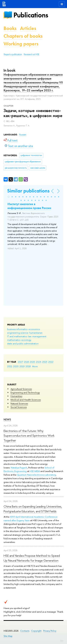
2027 (20, 362)
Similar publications (28, 191)
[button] (9, 197)
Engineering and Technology (25, 392)
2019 (22, 366)
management (39, 336)
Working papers (21, 44)
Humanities (16, 396)
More (35, 366)
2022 (51, 362)
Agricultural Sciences (21, 389)
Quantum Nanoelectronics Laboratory (36, 475)
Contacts (25, 631)
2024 (39, 362)
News (7, 419)
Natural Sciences (19, 403)
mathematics (14, 340)
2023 (45, 362)
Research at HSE (32, 54)
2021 (10, 366)
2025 (32, 362)
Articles (28, 28)
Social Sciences (19, 407)
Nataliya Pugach (19, 468)
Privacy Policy (50, 631)
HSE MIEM (35, 471)
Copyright (36, 631)
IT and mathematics (17, 336)
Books (10, 28)
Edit (62, 641)
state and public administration (23, 343)
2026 (26, 362)
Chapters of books (23, 36)
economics (34, 329)
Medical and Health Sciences (26, 400)
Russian (23, 135)
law (30, 336)
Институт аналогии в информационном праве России (29, 206)
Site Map (8, 636)
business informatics (17, 329)
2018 (28, 366)
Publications (31, 15)
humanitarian (36, 333)
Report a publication (13, 54)
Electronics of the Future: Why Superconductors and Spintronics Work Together (29, 436)
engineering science (18, 333)
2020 (16, 366)
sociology (26, 340)
